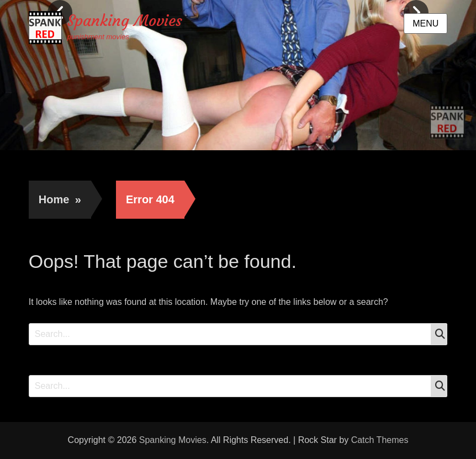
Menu (425, 23)
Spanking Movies (125, 21)
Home (60, 199)
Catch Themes (380, 440)
